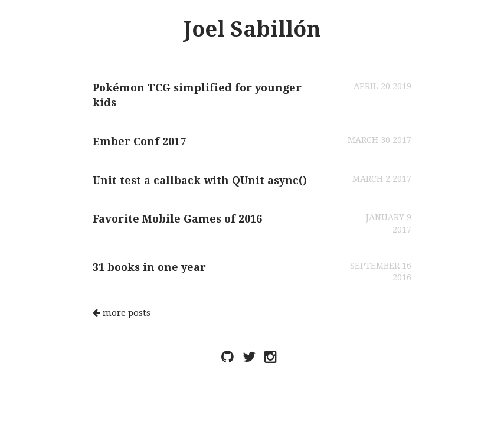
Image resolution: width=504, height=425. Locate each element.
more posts (122, 313)
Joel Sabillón (252, 29)
